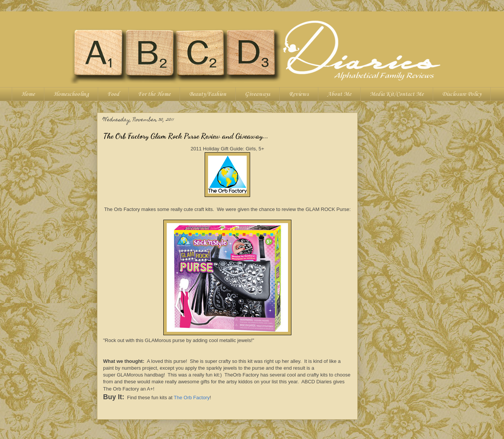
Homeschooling (71, 94)
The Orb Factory (192, 398)
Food (113, 94)
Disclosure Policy (462, 94)
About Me (339, 94)
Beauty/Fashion (208, 94)
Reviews (299, 94)
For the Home (154, 94)
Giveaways (257, 94)
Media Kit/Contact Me (397, 94)
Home (28, 94)
